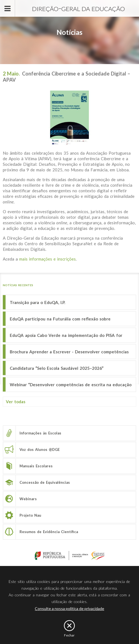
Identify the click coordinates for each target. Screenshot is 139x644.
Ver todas (16, 402)
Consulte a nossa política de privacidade (69, 608)
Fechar (69, 635)
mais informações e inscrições (47, 259)
